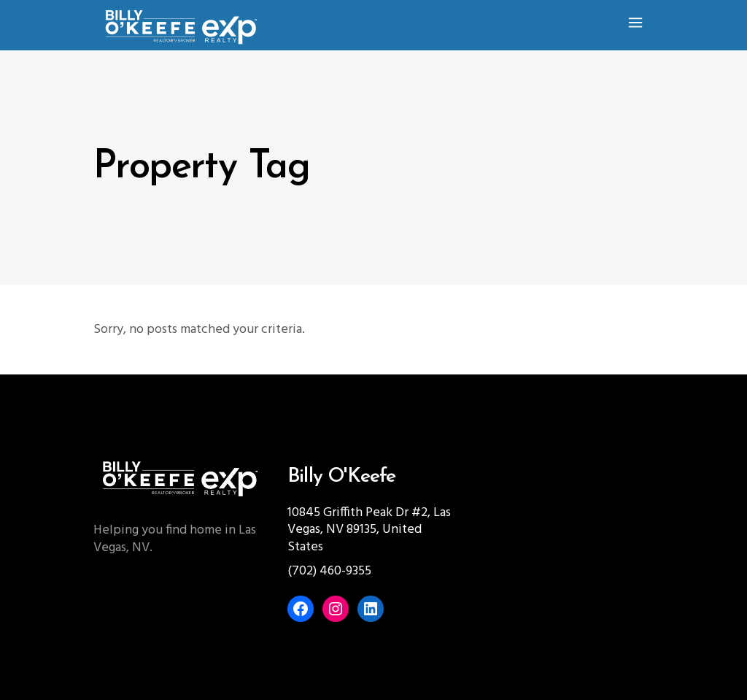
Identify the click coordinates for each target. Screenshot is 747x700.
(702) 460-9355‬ (329, 571)
